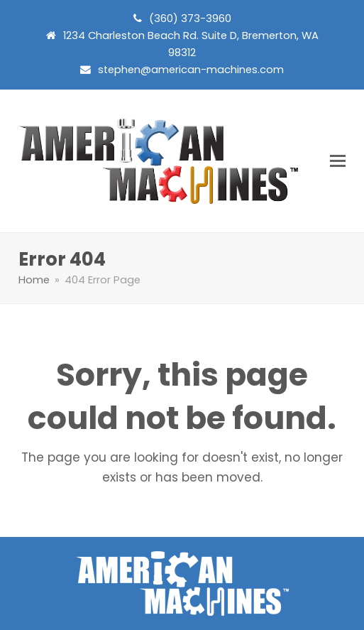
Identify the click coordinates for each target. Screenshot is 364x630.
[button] (338, 161)
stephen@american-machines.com (191, 70)
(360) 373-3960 (190, 18)
